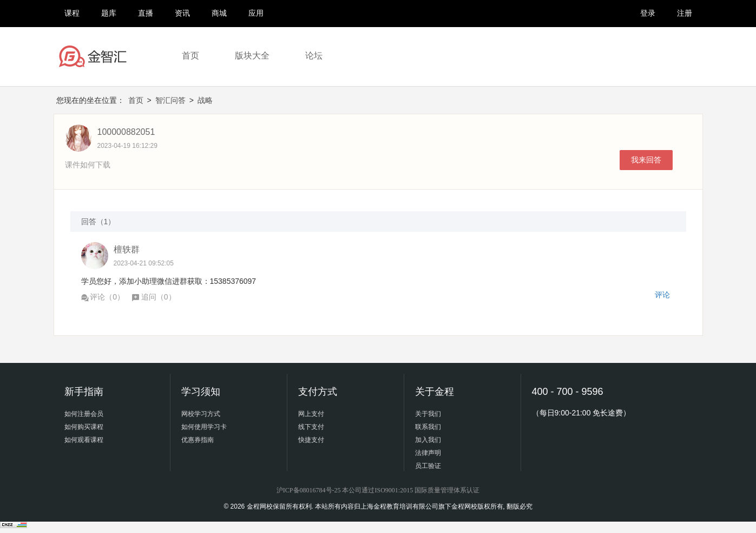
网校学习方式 (201, 414)
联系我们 (428, 427)
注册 (685, 13)
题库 (109, 13)
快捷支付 (311, 440)
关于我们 (428, 414)
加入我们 (428, 440)
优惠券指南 (198, 440)
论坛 (314, 56)
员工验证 (428, 466)
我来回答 (646, 160)
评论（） (103, 297)
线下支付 (311, 427)
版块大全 (252, 56)
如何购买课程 (84, 427)
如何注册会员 (84, 414)
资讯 (182, 13)
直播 (146, 13)
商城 (219, 13)
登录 (648, 13)
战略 (205, 100)
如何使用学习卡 (204, 427)
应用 (256, 13)
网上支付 (311, 414)
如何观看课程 (84, 440)
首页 (190, 56)
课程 (72, 13)
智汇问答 (170, 100)
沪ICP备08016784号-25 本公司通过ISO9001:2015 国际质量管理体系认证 (378, 490)
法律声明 (428, 453)
